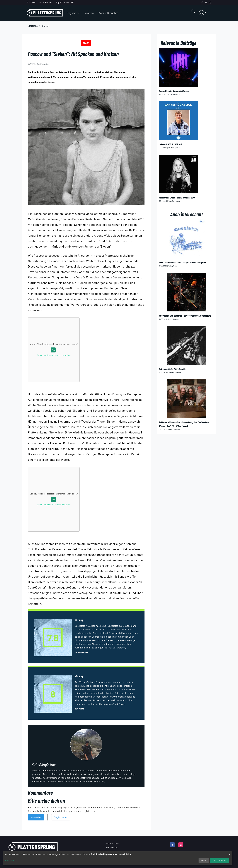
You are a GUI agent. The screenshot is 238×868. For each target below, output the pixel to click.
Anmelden (36, 817)
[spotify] (210, 2)
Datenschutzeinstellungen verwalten (54, 355)
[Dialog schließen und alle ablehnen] (230, 853)
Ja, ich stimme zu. (219, 860)
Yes (53, 350)
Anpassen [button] (10, 860)
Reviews (89, 13)
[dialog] (117, 858)
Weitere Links (113, 843)
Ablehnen (204, 860)
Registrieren (61, 817)
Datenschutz (112, 847)
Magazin (71, 13)
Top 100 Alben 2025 (65, 2)
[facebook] (202, 2)
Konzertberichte (108, 13)
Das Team (31, 2)
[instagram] (206, 2)
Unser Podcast (46, 2)
